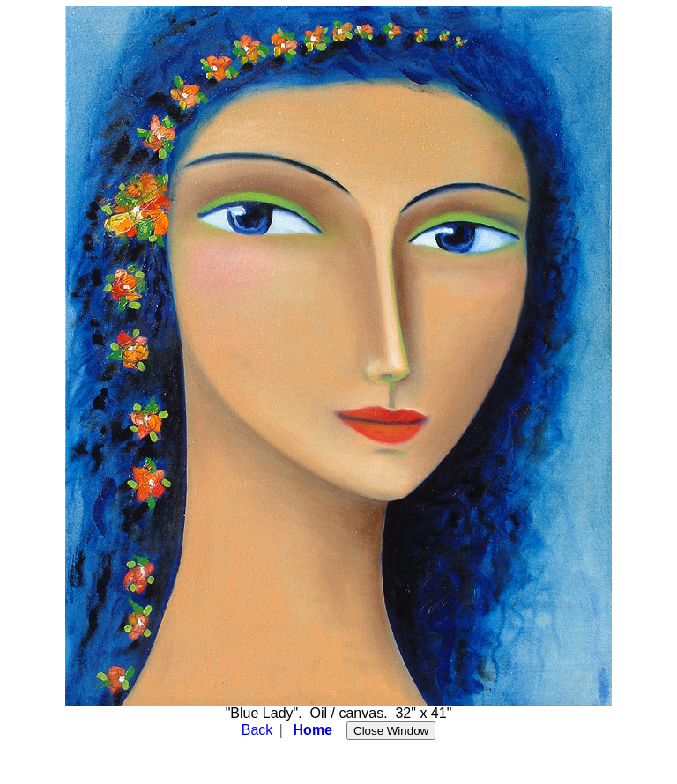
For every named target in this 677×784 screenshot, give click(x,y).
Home (313, 730)
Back (257, 730)
